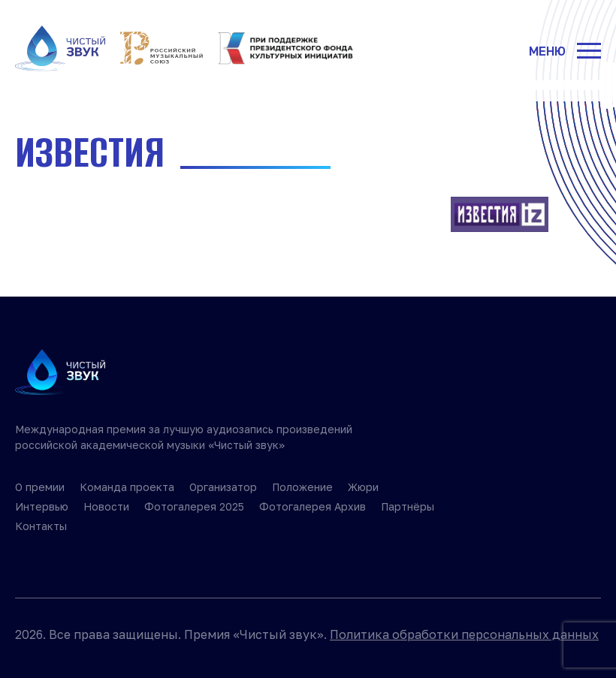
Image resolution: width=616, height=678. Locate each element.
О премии (40, 487)
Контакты (41, 526)
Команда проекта (127, 487)
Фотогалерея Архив (313, 506)
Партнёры (408, 506)
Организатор (223, 487)
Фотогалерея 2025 (194, 506)
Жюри (363, 487)
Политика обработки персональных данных (464, 634)
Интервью (42, 506)
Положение (302, 487)
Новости (106, 506)
